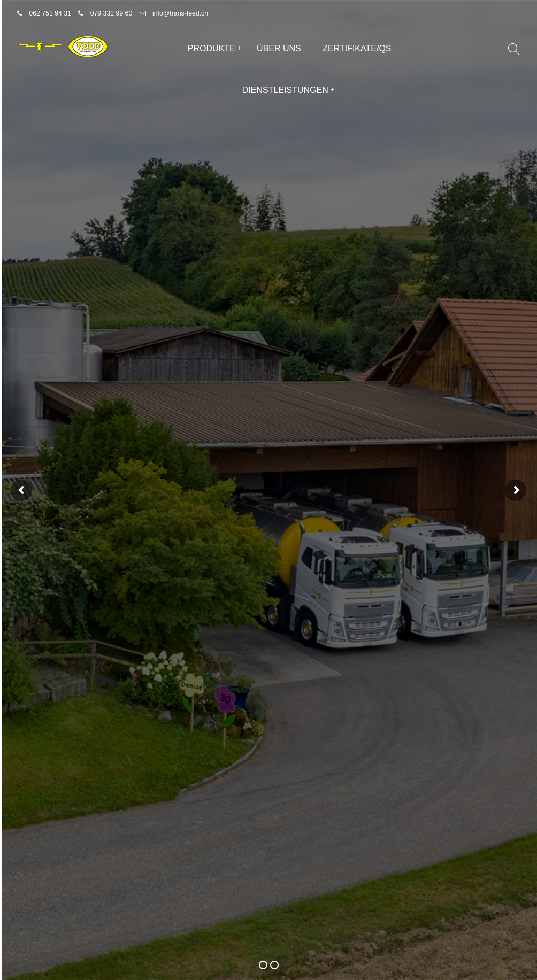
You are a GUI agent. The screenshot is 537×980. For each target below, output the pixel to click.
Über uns (279, 48)
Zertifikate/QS (357, 48)
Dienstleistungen (285, 90)
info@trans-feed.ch (180, 13)
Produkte (212, 48)
